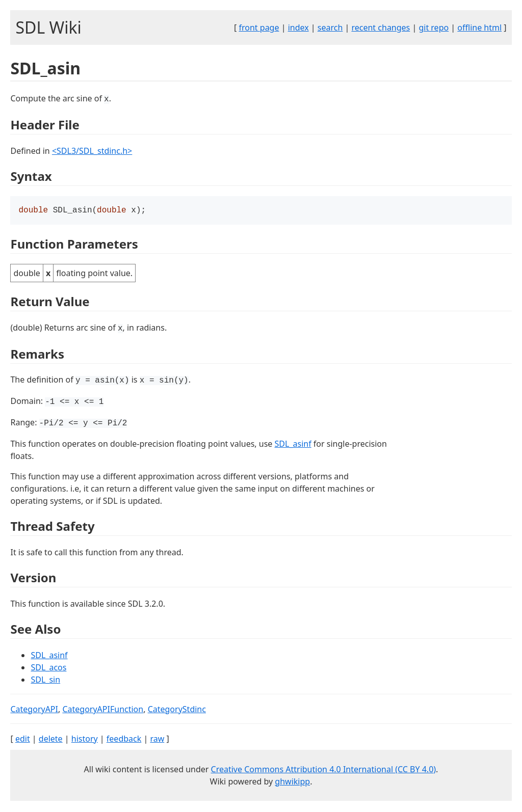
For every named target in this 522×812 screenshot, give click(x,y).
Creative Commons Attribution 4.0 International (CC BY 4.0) (324, 770)
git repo (434, 28)
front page (259, 28)
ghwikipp (292, 782)
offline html (479, 28)
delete (51, 740)
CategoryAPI (34, 710)
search (330, 28)
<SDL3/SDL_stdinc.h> (92, 151)
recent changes (381, 28)
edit (23, 740)
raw (157, 740)
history (85, 740)
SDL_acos (48, 668)
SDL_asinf (293, 445)
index (298, 28)
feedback (124, 740)
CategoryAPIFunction (103, 710)
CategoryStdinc (177, 710)
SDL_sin (45, 681)
